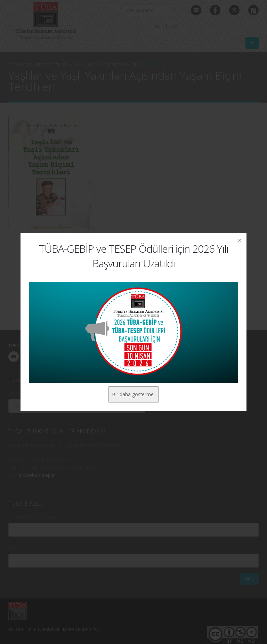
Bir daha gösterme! (133, 394)
